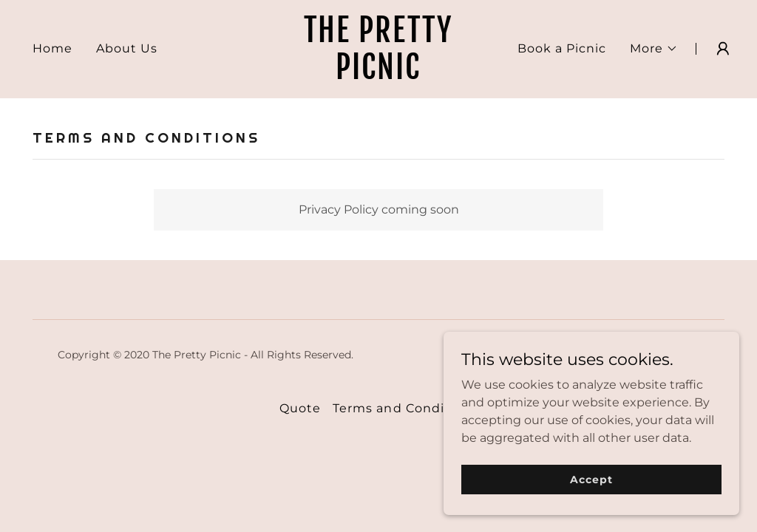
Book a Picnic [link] (562, 48)
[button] (654, 49)
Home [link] (52, 48)
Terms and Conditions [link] (405, 408)
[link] (378, 75)
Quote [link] (300, 408)
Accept (591, 479)
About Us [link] (127, 48)
